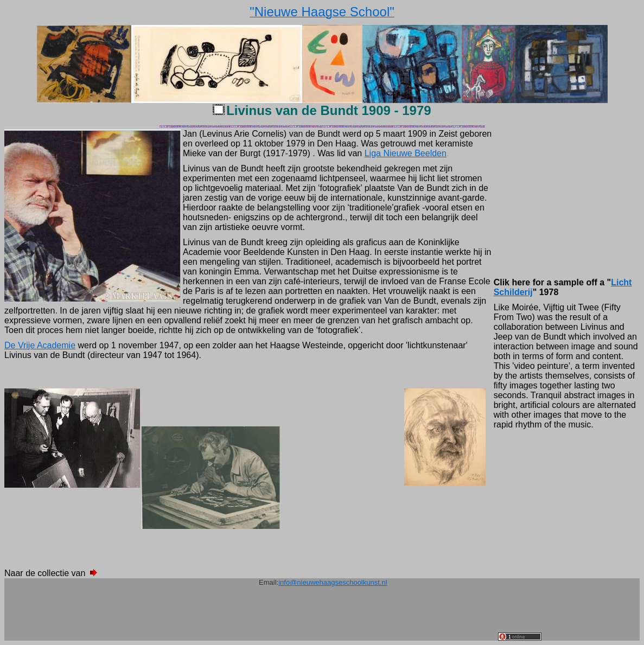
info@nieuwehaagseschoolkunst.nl (333, 582)
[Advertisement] (301, 616)
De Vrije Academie (40, 345)
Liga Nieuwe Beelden (406, 153)
